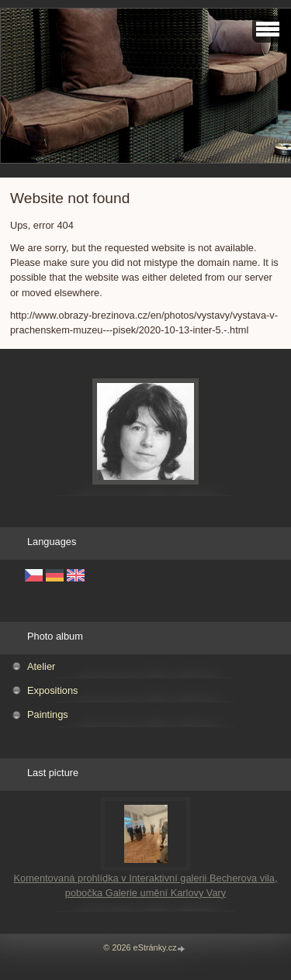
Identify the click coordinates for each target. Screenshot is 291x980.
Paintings (48, 714)
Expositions (52, 690)
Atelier (41, 666)
